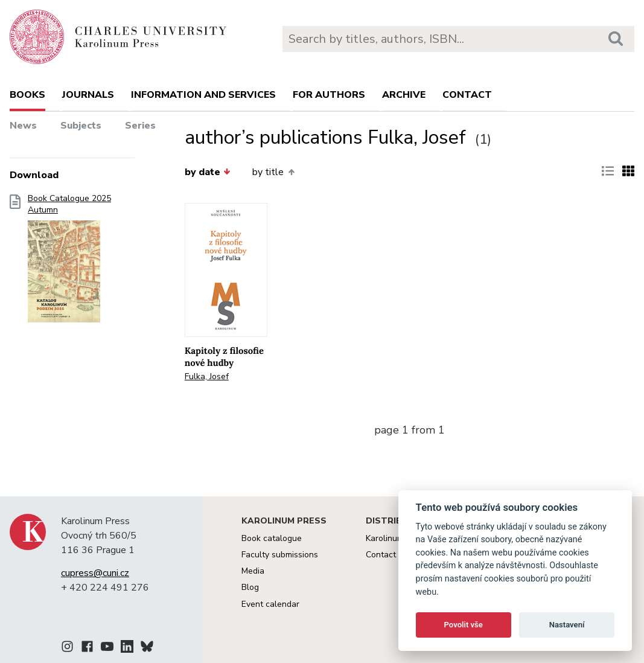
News (23, 126)
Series (140, 126)
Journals (88, 95)
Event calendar (270, 604)
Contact (467, 95)
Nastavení (567, 625)
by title (273, 172)
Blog (250, 587)
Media (253, 571)
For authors (329, 95)
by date (208, 172)
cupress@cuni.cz (95, 573)
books (27, 95)
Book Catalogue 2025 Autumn (69, 262)
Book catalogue (272, 538)
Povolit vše (464, 625)
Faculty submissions (280, 555)
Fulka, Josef (207, 376)
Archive (404, 95)
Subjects (81, 126)
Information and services (203, 95)
